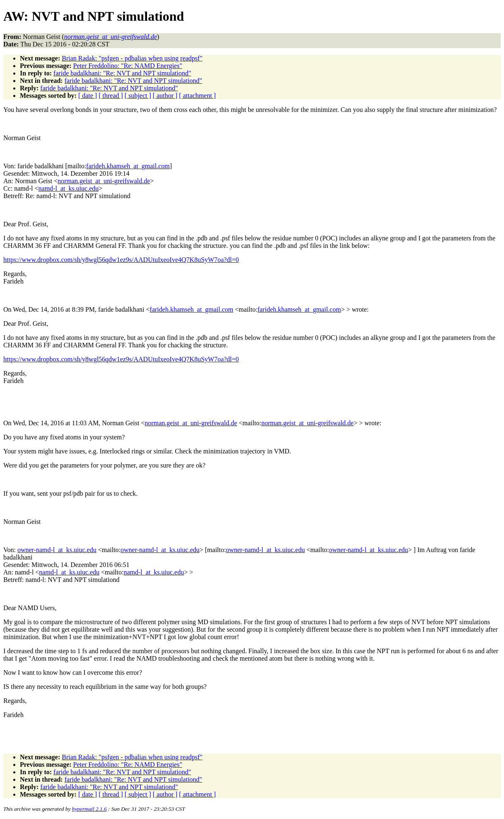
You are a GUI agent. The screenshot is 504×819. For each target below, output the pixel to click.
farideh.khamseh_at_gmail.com (128, 166)
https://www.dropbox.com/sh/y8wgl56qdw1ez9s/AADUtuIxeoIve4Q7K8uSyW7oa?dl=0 (121, 260)
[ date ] (88, 96)
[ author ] (165, 96)
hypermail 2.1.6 (89, 809)
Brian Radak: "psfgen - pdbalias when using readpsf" (132, 58)
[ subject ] (138, 96)
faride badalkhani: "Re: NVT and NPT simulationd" (122, 73)
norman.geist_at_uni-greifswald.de (104, 181)
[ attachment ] (197, 96)
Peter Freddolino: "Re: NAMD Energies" (128, 66)
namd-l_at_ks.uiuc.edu (69, 188)
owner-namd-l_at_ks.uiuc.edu (57, 550)
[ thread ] (111, 96)
